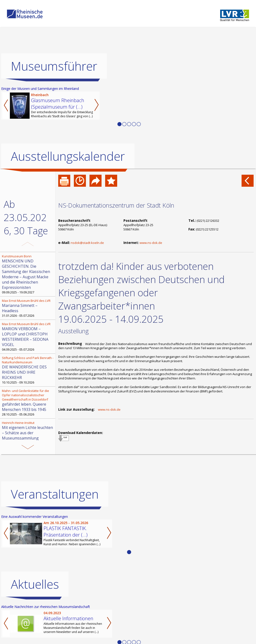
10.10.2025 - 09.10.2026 (28, 370)
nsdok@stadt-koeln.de (87, 243)
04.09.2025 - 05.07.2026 (28, 337)
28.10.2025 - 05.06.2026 (28, 402)
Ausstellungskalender (68, 156)
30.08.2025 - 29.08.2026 (28, 433)
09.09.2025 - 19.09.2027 (28, 274)
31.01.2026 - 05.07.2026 (28, 308)
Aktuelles (35, 601)
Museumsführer (54, 66)
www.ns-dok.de (151, 243)
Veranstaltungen (55, 511)
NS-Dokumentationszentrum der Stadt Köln (116, 205)
